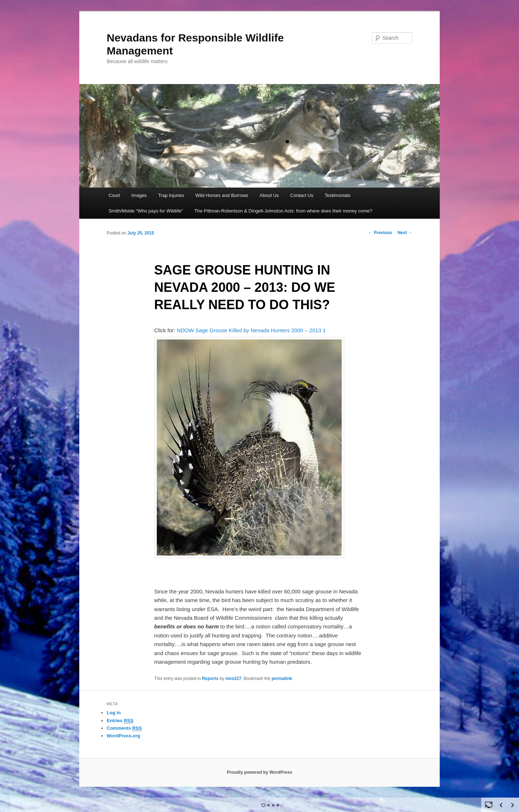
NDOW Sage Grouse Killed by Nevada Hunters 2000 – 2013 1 (251, 330)
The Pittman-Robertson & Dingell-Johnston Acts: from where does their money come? (283, 211)
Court (114, 195)
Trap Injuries (171, 195)
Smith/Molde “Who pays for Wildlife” (146, 211)
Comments (124, 728)
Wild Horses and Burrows (222, 195)
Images (139, 195)
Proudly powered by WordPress (259, 772)
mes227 (233, 679)
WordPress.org (123, 736)
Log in (114, 713)
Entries (120, 721)
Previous (380, 233)
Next (405, 233)
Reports (210, 679)
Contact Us (302, 195)
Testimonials (338, 195)
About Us (269, 195)
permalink (282, 679)
